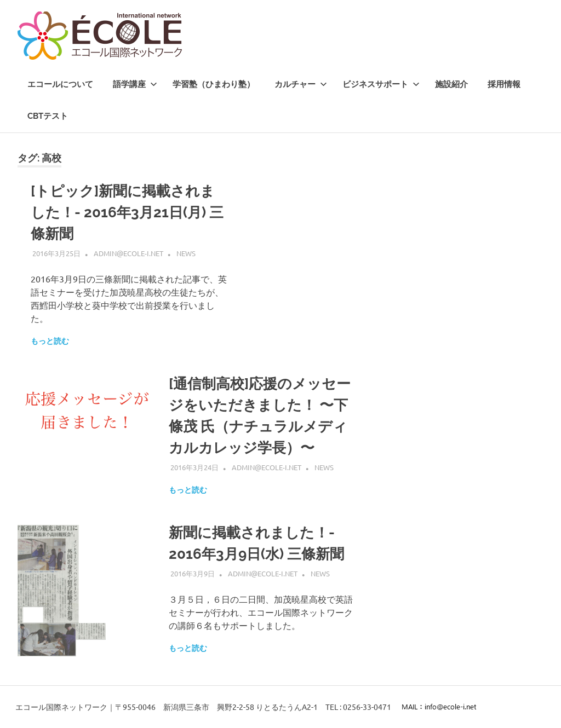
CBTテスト (48, 116)
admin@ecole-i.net (128, 253)
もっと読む (50, 341)
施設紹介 (451, 84)
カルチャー (301, 84)
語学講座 (135, 84)
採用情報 (504, 84)
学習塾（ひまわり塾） (214, 84)
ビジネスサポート (381, 84)
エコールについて (60, 84)
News (186, 253)
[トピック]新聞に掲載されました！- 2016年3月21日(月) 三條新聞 (127, 212)
